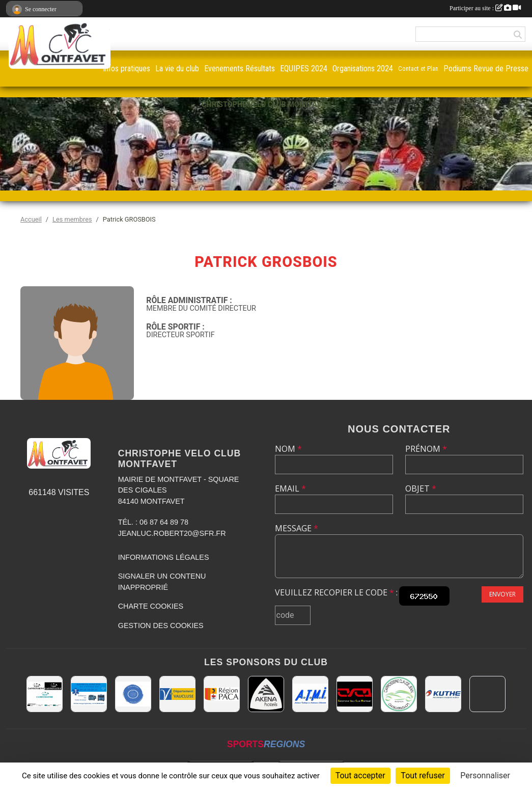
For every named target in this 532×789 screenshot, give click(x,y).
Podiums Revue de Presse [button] (486, 69)
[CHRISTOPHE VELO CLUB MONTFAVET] (355, 694)
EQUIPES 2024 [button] (304, 69)
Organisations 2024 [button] (363, 69)
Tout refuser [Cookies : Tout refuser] (423, 776)
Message (297, 528)
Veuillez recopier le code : (336, 592)
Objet (421, 488)
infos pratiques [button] (127, 69)
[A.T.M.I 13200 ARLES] (310, 694)
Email (290, 488)
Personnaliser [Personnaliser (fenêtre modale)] (485, 776)
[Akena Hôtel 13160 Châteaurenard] (266, 694)
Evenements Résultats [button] (240, 69)
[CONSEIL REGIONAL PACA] (222, 694)
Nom (288, 449)
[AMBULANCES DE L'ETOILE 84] (89, 694)
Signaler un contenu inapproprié (162, 582)
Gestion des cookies (161, 625)
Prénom (426, 449)
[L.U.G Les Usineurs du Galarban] (133, 694)
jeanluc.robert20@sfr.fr (172, 533)
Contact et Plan (418, 69)
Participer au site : (485, 8)
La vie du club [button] (177, 69)
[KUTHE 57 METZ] (443, 694)
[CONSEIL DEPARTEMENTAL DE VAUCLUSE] (177, 694)
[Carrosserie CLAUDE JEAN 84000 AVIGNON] (399, 694)
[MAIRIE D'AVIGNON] (487, 694)
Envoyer (502, 594)
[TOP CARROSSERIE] (45, 694)
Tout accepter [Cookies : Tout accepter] (360, 776)
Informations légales (164, 557)
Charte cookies (151, 606)
